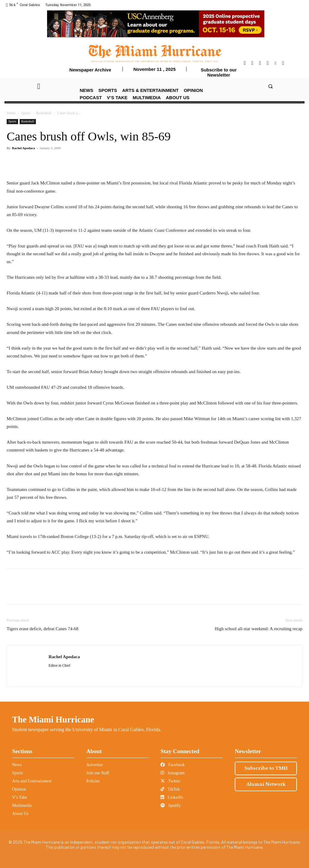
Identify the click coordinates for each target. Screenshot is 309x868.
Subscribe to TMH (266, 768)
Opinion (19, 789)
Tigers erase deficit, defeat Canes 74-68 (43, 629)
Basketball (44, 113)
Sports (26, 113)
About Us (20, 814)
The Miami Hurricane (53, 719)
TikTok (170, 789)
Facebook (173, 765)
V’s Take (20, 797)
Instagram (172, 773)
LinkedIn (172, 797)
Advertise (94, 765)
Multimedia (22, 805)
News (17, 765)
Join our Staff (98, 773)
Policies (93, 781)
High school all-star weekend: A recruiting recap (258, 629)
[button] (270, 86)
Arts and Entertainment (32, 781)
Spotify (171, 805)
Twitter (170, 781)
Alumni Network (266, 784)
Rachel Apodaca (24, 148)
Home (11, 113)
